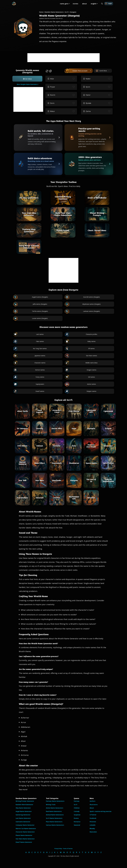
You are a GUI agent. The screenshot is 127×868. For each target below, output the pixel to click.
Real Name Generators (54, 811)
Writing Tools (51, 805)
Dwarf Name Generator (24, 842)
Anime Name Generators (55, 808)
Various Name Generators (55, 825)
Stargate (73, 12)
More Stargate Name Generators (27, 84)
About (92, 808)
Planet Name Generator (24, 835)
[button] (27, 79)
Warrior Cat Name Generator (26, 828)
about (84, 4)
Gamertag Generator (23, 815)
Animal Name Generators (55, 815)
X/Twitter (93, 815)
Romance (77, 822)
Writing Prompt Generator (25, 801)
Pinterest (93, 822)
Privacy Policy (58, 849)
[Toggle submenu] (69, 4)
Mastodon (93, 832)
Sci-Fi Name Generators (54, 818)
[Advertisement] (63, 58)
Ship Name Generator (23, 808)
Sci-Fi (67, 12)
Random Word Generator (24, 805)
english (94, 4)
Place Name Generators (54, 822)
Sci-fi (76, 805)
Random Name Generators (54, 12)
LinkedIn (93, 825)
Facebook (93, 818)
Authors (92, 801)
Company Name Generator (25, 825)
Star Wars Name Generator (25, 839)
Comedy (77, 811)
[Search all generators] (102, 4)
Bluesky (92, 828)
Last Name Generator (23, 818)
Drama (76, 818)
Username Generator (23, 822)
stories (75, 4)
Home (41, 12)
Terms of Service (68, 849)
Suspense (77, 815)
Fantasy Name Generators (55, 801)
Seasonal (77, 825)
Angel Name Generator (24, 811)
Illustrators (94, 805)
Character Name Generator (25, 832)
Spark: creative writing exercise (101, 811)
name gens (64, 4)
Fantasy (77, 801)
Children (77, 808)
